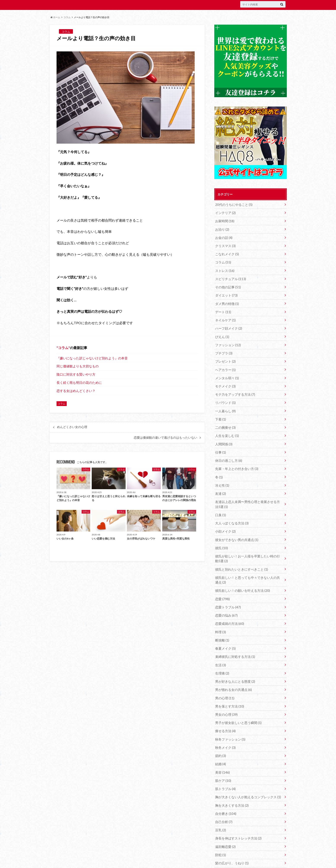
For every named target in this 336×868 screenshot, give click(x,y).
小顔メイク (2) (225, 521)
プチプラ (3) (223, 348)
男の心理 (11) (224, 682)
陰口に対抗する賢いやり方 (76, 374)
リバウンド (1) (225, 396)
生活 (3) (220, 650)
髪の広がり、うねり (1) (231, 841)
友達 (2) (220, 484)
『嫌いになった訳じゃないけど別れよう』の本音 (92, 358)
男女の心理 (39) (226, 697)
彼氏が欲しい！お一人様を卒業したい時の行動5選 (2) (248, 547)
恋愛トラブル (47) (227, 594)
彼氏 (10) (221, 537)
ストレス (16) (224, 268)
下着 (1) (220, 412)
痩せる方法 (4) (225, 713)
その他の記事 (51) (227, 284)
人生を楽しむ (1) (226, 428)
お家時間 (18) (224, 220)
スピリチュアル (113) (230, 276)
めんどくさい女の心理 (72, 427)
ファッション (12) (227, 340)
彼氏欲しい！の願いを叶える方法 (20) (241, 578)
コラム (67, 17)
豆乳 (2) (220, 809)
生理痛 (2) (222, 658)
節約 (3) (220, 737)
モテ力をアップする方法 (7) (234, 388)
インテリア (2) (225, 212)
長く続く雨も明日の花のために (79, 382)
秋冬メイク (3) (225, 729)
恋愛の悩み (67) (226, 602)
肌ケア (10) (223, 761)
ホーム (55, 17)
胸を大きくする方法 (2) (231, 785)
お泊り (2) (222, 228)
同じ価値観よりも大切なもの (78, 366)
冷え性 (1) (222, 476)
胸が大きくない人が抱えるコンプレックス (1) (246, 777)
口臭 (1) (220, 505)
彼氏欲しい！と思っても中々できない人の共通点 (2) (248, 567)
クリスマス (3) (225, 244)
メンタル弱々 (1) (226, 372)
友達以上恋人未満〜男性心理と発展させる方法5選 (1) (248, 494)
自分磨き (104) (225, 793)
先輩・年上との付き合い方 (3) (235, 460)
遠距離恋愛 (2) (225, 825)
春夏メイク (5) (225, 634)
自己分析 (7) (223, 801)
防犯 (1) (220, 833)
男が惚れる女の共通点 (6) (232, 674)
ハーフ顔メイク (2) (228, 324)
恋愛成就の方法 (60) (229, 610)
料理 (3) (220, 618)
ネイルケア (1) (225, 316)
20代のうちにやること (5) (233, 204)
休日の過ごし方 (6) (228, 452)
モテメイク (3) (225, 380)
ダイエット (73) (226, 292)
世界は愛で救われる (111, 862)
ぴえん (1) (222, 332)
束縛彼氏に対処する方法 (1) (234, 642)
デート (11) (223, 308)
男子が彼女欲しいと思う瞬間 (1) (237, 705)
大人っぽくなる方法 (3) (231, 513)
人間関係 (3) (223, 436)
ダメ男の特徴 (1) (226, 300)
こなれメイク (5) (226, 252)
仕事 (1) (220, 444)
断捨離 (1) (222, 626)
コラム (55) (223, 260)
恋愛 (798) (222, 586)
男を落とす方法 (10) (229, 689)
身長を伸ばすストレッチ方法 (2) (237, 817)
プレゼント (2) (225, 356)
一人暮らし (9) (225, 404)
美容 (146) (222, 753)
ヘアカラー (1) (225, 364)
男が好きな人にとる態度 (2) (234, 666)
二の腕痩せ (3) (225, 420)
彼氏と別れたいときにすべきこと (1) (240, 557)
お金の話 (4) (223, 236)
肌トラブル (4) (225, 769)
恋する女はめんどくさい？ (76, 391)
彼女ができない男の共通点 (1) (235, 529)
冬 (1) (219, 468)
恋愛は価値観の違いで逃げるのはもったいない (166, 438)
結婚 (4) (220, 745)
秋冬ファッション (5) (229, 721)
